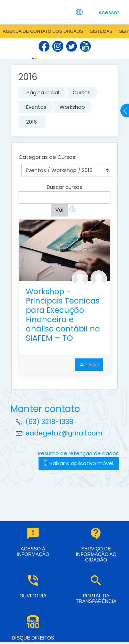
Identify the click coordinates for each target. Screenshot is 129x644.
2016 (31, 122)
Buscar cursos (64, 187)
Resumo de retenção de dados (78, 453)
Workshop (72, 107)
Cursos (82, 92)
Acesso (89, 364)
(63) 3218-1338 (49, 422)
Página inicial (43, 92)
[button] (74, 210)
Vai (59, 210)
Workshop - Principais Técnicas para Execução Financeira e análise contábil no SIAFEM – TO (63, 315)
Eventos (36, 107)
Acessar (109, 12)
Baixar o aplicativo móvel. (79, 463)
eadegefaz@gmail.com (64, 433)
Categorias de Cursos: (47, 157)
